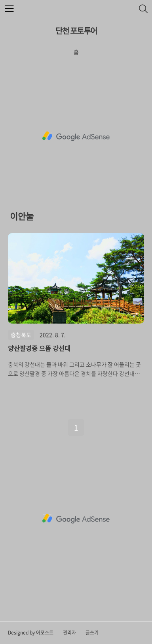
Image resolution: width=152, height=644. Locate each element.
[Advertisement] (76, 136)
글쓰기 (92, 633)
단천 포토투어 (76, 31)
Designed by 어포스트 (31, 633)
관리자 (69, 633)
